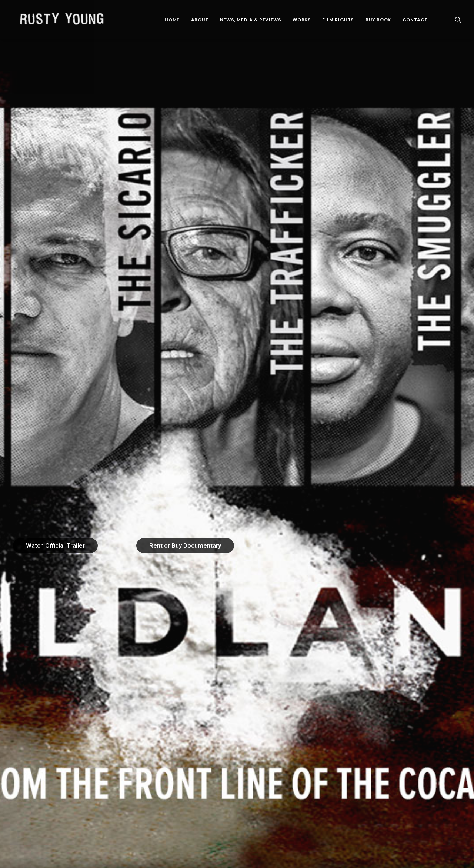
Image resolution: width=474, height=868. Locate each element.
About (200, 21)
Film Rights (338, 21)
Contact (415, 21)
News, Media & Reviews (251, 21)
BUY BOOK (378, 21)
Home (172, 21)
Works (302, 21)
